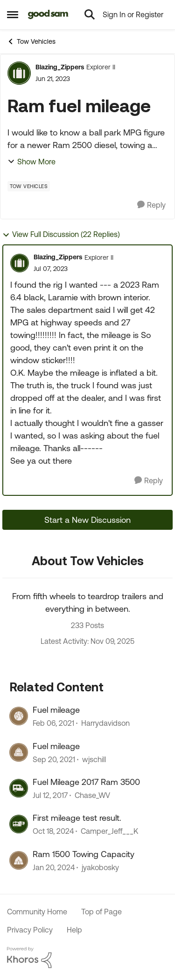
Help (74, 930)
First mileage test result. (77, 818)
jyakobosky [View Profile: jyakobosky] (100, 867)
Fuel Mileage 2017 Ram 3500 (86, 782)
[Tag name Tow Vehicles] (29, 186)
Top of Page (101, 912)
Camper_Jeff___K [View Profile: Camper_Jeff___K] (109, 831)
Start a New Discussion (87, 520)
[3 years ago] (54, 867)
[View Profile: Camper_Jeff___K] (19, 824)
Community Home (37, 912)
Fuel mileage (56, 710)
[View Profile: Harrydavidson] (19, 716)
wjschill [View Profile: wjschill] (94, 759)
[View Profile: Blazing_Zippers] (19, 73)
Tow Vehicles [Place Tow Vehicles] (31, 41)
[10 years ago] (50, 795)
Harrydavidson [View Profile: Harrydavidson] (105, 723)
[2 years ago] (53, 831)
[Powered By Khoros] (87, 958)
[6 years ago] (53, 723)
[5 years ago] (54, 759)
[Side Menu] (13, 14)
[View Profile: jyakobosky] (19, 860)
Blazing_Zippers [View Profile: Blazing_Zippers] (60, 67)
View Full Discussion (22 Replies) (61, 234)
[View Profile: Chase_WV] (19, 788)
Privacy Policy (30, 930)
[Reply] (151, 205)
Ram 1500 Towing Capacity (84, 854)
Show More (31, 162)
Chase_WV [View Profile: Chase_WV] (92, 795)
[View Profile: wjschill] (19, 752)
